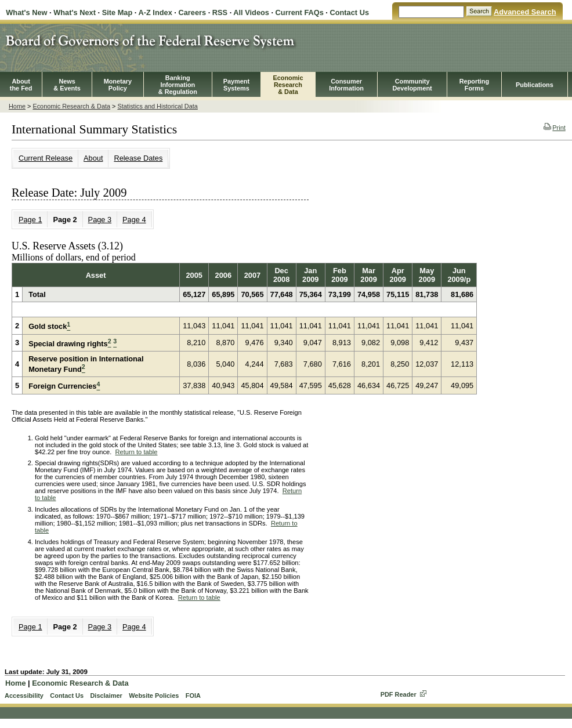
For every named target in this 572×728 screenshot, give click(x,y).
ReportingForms (474, 85)
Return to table (137, 452)
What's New (26, 12)
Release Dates (138, 158)
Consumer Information (346, 85)
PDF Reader (399, 694)
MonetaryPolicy (118, 85)
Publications (535, 85)
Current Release (46, 158)
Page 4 (134, 220)
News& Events (67, 85)
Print (554, 128)
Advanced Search (525, 12)
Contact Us (349, 12)
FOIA (193, 696)
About (93, 158)
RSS (220, 12)
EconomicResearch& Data (288, 85)
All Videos (251, 12)
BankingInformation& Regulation (178, 85)
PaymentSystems (236, 85)
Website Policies (154, 696)
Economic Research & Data (71, 106)
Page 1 (30, 220)
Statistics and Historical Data (157, 106)
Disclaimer (106, 696)
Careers (192, 12)
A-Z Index (155, 12)
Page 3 (100, 220)
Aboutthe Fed (21, 85)
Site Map (117, 12)
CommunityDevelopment (412, 85)
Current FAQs (300, 12)
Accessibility (24, 696)
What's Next (75, 12)
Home (17, 106)
